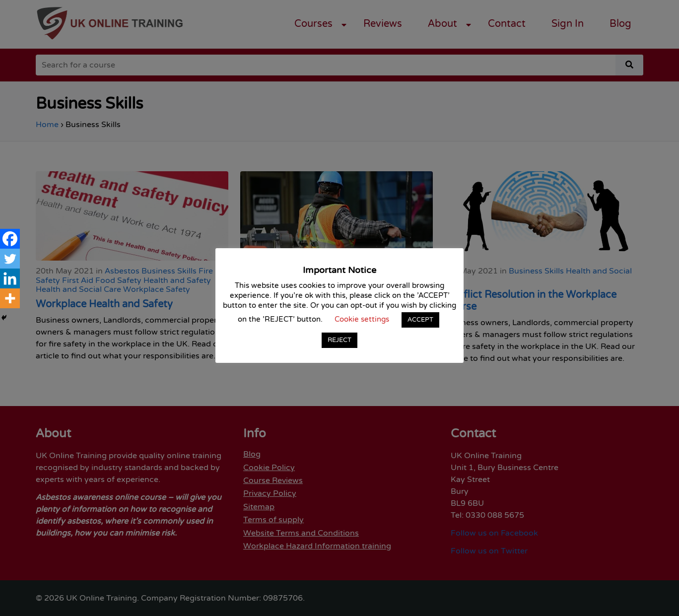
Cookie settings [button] (362, 319)
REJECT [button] (339, 340)
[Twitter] (10, 259)
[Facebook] (10, 239)
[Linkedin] (10, 278)
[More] (10, 298)
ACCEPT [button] (420, 320)
